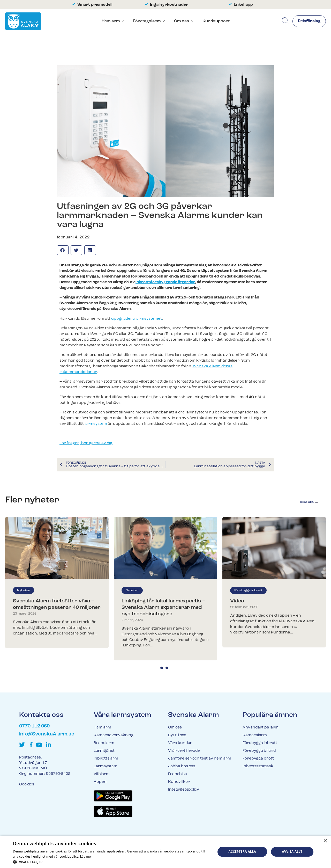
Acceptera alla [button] (242, 852)
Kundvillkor (179, 782)
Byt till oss (177, 735)
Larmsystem (106, 766)
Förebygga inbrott (248, 590)
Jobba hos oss (182, 766)
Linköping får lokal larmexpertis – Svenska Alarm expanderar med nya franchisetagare (163, 608)
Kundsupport (216, 21)
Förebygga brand (259, 751)
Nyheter (24, 590)
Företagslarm (147, 21)
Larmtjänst (104, 751)
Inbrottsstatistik (258, 766)
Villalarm (102, 774)
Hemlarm (111, 21)
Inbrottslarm (106, 759)
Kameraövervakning (114, 735)
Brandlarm (104, 743)
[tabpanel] (57, 583)
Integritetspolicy (183, 790)
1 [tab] (162, 668)
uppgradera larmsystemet (137, 319)
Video (237, 601)
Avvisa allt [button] (292, 852)
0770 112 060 (34, 726)
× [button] (325, 841)
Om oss (182, 21)
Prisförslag (309, 21)
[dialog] (165, 852)
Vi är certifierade (184, 751)
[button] (63, 250)
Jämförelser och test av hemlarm (200, 759)
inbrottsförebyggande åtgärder (165, 282)
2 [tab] (167, 668)
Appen (100, 782)
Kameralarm (255, 735)
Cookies (27, 785)
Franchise (178, 774)
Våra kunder (180, 743)
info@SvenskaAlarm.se (47, 734)
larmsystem (96, 424)
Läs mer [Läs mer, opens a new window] (86, 856)
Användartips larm (261, 728)
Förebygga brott (258, 759)
